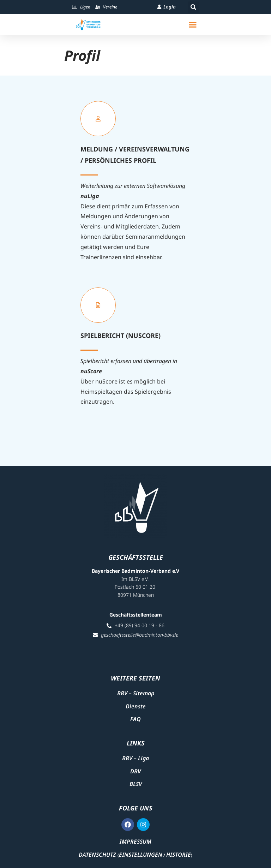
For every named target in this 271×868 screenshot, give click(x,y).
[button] (193, 7)
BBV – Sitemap (136, 693)
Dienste (136, 706)
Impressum (135, 842)
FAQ (135, 719)
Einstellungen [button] (141, 855)
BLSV (136, 784)
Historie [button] (179, 855)
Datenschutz (97, 855)
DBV (135, 771)
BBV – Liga (135, 758)
